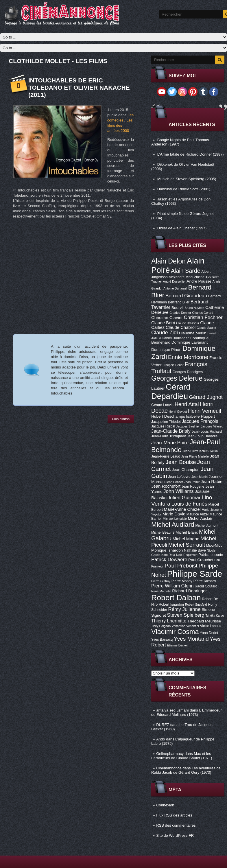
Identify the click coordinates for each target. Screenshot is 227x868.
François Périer (173, 365)
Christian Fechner (203, 317)
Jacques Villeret (212, 426)
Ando (160, 739)
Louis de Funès (189, 504)
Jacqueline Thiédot (166, 422)
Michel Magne (186, 539)
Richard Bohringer (189, 591)
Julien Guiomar (184, 498)
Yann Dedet (209, 633)
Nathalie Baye (195, 550)
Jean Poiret (192, 482)
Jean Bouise (181, 462)
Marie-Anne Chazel (182, 509)
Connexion (165, 805)
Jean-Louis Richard (207, 432)
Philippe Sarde (195, 574)
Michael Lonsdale (175, 519)
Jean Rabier (212, 482)
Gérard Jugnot (206, 397)
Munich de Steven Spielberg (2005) (187, 179)
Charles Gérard (203, 313)
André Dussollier (174, 281)
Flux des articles (174, 815)
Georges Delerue (177, 378)
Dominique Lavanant (190, 342)
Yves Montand (191, 639)
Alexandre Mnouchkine (187, 277)
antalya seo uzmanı (172, 710)
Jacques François (200, 421)
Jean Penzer (174, 482)
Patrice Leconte (211, 555)
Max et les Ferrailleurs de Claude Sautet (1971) (182, 756)
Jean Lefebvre (179, 477)
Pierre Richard (205, 581)
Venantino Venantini (185, 626)
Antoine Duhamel (175, 288)
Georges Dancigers (188, 372)
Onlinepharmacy (170, 754)
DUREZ (163, 725)
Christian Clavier (167, 318)
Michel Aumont (207, 526)
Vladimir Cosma (175, 632)
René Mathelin (161, 591)
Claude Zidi (165, 333)
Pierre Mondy (182, 581)
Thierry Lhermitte (169, 621)
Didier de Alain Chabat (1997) (182, 228)
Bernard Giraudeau (186, 296)
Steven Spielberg (186, 615)
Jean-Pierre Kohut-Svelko (200, 451)
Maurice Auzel (198, 514)
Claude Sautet (206, 328)
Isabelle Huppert (201, 416)
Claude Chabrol (181, 327)
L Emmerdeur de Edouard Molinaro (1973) (187, 712)
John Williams (179, 491)
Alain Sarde (186, 271)
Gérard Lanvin (162, 405)
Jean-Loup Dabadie (202, 436)
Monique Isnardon (167, 550)
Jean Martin (200, 477)
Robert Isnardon (171, 605)
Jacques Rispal (163, 426)
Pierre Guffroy (161, 581)
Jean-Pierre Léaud (166, 456)
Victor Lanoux (211, 626)
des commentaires (176, 825)
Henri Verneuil (204, 411)
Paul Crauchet (201, 560)
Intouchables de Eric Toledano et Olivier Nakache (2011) (79, 87)
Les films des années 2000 (120, 125)
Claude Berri (163, 323)
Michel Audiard (173, 524)
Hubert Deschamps (168, 416)
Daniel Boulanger (175, 338)
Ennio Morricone (188, 357)
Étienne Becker (178, 645)
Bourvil (178, 308)
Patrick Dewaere (169, 560)
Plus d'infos (121, 419)
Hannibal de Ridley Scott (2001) (184, 189)
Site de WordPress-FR (175, 835)
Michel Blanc (187, 532)
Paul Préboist (181, 566)
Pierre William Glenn (172, 586)
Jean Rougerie (193, 486)
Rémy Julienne (184, 609)
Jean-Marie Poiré (170, 443)
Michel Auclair (200, 518)
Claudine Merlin (193, 333)
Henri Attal (187, 404)
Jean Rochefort (166, 486)
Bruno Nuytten (194, 308)
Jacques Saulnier (188, 426)
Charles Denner (180, 313)
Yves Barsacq (162, 640)
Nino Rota (168, 555)
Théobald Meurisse (204, 621)
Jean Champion (186, 470)
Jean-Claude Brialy (171, 431)
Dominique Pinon (166, 350)
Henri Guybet (178, 412)
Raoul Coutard (206, 586)
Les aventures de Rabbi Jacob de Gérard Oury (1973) (186, 770)
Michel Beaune (163, 532)
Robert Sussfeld (196, 605)
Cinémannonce (169, 768)
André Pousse (199, 281)
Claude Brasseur (188, 323)
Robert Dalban (176, 598)
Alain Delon (168, 261)
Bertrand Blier (179, 302)
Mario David (174, 514)
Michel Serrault (187, 545)
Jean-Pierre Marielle (195, 456)
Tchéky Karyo (215, 615)
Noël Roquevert (187, 555)
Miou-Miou (214, 546)
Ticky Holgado (161, 626)
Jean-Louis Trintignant (169, 436)
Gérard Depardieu (171, 391)
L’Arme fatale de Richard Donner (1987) (191, 154)
